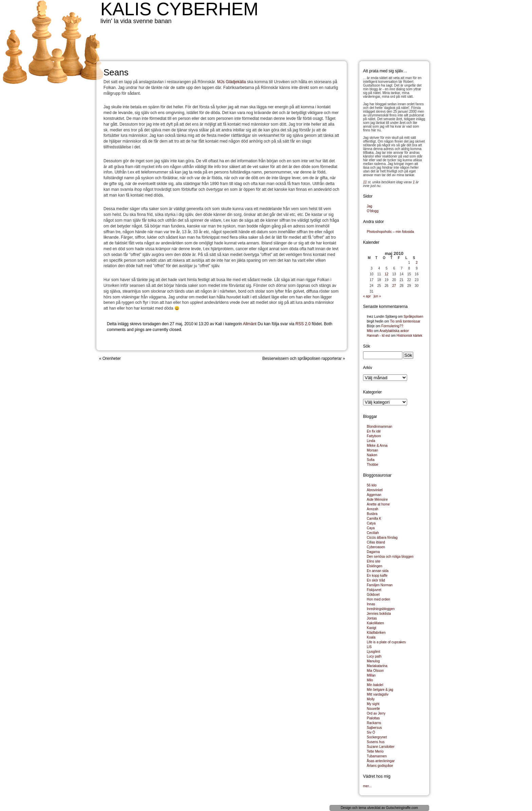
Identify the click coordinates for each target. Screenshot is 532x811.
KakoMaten (375, 623)
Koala (371, 637)
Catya (371, 523)
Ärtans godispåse (380, 766)
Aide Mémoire (377, 500)
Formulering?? (392, 326)
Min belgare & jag (380, 690)
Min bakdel (375, 685)
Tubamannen (377, 756)
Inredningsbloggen (381, 609)
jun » (377, 296)
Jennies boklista (379, 614)
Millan (371, 675)
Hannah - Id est (378, 336)
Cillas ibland (376, 542)
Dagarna (373, 552)
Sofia (371, 460)
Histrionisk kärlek (410, 336)
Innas (371, 604)
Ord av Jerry (376, 713)
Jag (369, 206)
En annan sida (378, 571)
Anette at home (378, 504)
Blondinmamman (379, 427)
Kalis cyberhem (179, 9)
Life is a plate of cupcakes (386, 642)
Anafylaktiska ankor (394, 331)
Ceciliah (373, 533)
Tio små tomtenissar (405, 321)
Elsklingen (375, 566)
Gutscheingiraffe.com (402, 808)
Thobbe (373, 465)
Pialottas (373, 718)
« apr (367, 296)
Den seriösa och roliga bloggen (390, 557)
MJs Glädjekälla (232, 82)
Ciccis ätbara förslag (382, 538)
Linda (371, 441)
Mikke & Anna (377, 446)
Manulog (373, 661)
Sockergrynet (377, 737)
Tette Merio (375, 751)
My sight (373, 704)
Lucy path (374, 656)
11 (365, 182)
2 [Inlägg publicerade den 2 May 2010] (417, 263)
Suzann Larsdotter (381, 747)
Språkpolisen (413, 317)
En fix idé (374, 431)
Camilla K (374, 519)
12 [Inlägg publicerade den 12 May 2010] (387, 274)
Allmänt (250, 324)
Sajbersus (374, 728)
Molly (371, 699)
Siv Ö (371, 732)
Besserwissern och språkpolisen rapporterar (302, 358)
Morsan (372, 450)
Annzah (373, 509)
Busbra (372, 514)
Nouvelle (373, 709)
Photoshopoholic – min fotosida (390, 232)
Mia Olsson (375, 671)
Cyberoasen (376, 547)
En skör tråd (376, 580)
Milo (370, 331)
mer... (367, 786)
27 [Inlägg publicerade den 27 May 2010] (394, 286)
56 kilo (372, 485)
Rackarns (374, 723)
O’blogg (373, 211)
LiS (369, 647)
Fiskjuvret (374, 590)
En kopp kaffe (377, 576)
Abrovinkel (375, 490)
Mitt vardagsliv (378, 694)
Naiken (372, 455)
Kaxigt (372, 628)
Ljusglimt (373, 652)
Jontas (372, 618)
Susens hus (376, 742)
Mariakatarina (377, 666)
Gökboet (373, 595)
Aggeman (374, 495)
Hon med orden (378, 599)
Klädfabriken (376, 633)
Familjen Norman (380, 585)
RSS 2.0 (303, 324)
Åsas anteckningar (381, 761)
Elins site (374, 561)
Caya (371, 528)
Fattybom (374, 436)
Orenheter (112, 358)
